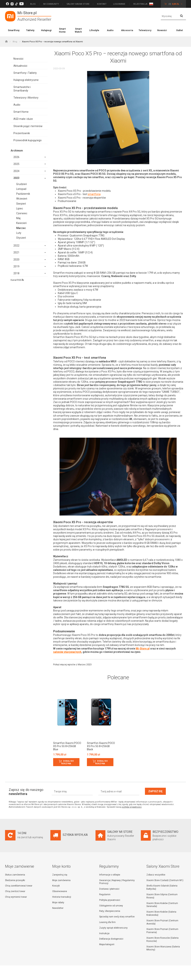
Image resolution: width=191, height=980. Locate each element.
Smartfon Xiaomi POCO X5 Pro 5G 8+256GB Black (101, 746)
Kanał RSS (17, 280)
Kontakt (102, 4)
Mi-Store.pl (143, 649)
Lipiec (20, 208)
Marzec (21, 228)
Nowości (162, 30)
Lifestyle (94, 30)
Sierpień (21, 204)
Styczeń (21, 238)
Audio (110, 30)
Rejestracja (140, 4)
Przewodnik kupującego (28, 140)
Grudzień (22, 184)
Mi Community (51, 4)
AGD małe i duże (23, 119)
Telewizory (145, 30)
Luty (19, 233)
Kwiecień (21, 223)
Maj (18, 218)
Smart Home (62, 30)
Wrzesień (22, 199)
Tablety (30, 30)
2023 (16, 178)
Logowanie (119, 4)
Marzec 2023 (85, 664)
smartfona (94, 194)
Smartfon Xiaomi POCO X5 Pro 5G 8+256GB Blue (67, 746)
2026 (16, 157)
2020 (16, 260)
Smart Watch (78, 30)
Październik (23, 194)
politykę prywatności (132, 807)
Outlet (179, 30)
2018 (16, 273)
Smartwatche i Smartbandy (22, 89)
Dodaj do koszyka (68, 762)
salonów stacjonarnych (68, 652)
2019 (16, 266)
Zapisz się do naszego (26, 792)
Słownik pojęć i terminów (28, 126)
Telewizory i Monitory (26, 98)
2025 (16, 164)
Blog (33, 4)
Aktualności (20, 66)
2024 (16, 171)
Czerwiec (22, 213)
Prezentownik (22, 133)
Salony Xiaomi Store (78, 4)
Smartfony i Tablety (25, 73)
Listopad (21, 189)
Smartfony (14, 30)
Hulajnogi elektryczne (26, 80)
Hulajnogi (46, 30)
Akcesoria (127, 30)
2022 (16, 246)
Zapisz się (155, 791)
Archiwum (17, 151)
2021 (16, 252)
